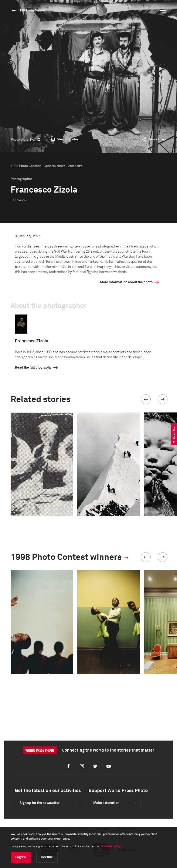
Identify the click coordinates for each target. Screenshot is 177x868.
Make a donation (106, 803)
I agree (21, 857)
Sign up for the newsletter (40, 803)
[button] (146, 399)
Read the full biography (33, 368)
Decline (47, 857)
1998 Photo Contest (32, 11)
